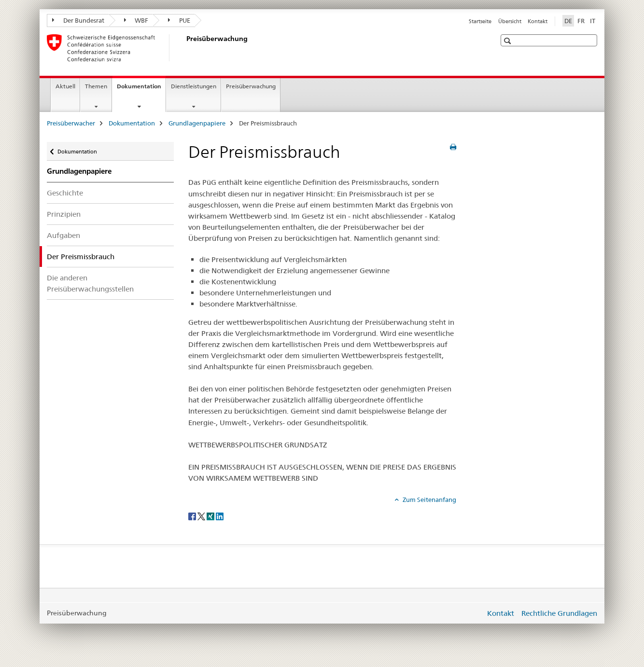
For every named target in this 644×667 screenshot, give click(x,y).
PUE (179, 20)
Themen (96, 86)
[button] (509, 41)
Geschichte (65, 193)
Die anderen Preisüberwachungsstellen (90, 283)
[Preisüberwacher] (184, 48)
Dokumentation (141, 89)
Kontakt (538, 21)
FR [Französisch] (581, 21)
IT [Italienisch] (593, 21)
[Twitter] (202, 515)
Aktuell (65, 86)
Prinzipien (64, 214)
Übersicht (510, 21)
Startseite (480, 21)
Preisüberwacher (71, 123)
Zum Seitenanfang (429, 500)
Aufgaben (63, 235)
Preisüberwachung (251, 86)
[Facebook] (193, 515)
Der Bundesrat (78, 20)
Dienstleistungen (194, 86)
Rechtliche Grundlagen (559, 613)
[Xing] (211, 515)
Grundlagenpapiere (197, 123)
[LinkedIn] (220, 515)
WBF (136, 20)
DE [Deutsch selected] (568, 21)
